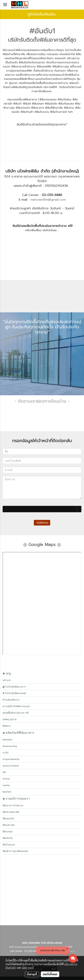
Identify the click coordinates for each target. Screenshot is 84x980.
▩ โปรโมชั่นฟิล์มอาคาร (14, 687)
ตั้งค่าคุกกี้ (32, 974)
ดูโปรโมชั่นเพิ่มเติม (42, 14)
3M (4, 772)
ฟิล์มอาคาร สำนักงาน (13, 806)
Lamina (6, 785)
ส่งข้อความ (42, 523)
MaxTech (7, 792)
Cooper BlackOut (11, 759)
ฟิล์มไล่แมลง (9, 845)
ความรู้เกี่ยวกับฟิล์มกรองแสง (16, 706)
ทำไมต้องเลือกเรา (11, 700)
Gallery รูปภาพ (10, 719)
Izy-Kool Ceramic (11, 766)
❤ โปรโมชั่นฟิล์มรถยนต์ (14, 693)
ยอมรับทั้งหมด (50, 974)
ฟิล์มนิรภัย (8, 838)
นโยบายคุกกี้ (28, 968)
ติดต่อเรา (7, 726)
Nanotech (7, 740)
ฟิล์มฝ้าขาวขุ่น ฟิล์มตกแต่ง (15, 851)
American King (10, 746)
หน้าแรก (7, 680)
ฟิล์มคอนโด (8, 819)
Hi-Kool (6, 779)
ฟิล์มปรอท (8, 832)
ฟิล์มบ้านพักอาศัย (11, 812)
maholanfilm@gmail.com (48, 200)
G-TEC (6, 753)
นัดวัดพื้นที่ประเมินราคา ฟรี (16, 713)
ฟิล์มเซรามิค (9, 825)
